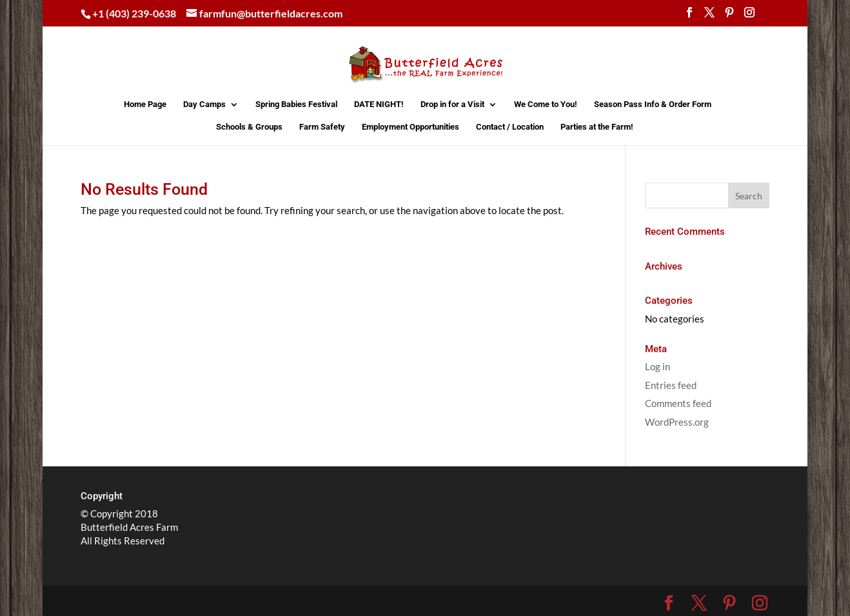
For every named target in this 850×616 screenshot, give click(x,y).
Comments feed (678, 403)
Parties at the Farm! (597, 127)
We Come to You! (546, 104)
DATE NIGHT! (379, 104)
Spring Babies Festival (296, 104)
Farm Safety (322, 127)
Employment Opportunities (410, 127)
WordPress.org (677, 422)
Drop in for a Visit (452, 104)
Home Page (145, 104)
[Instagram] (749, 16)
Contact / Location (510, 127)
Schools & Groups (249, 127)
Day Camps (204, 104)
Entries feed (671, 385)
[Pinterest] (729, 16)
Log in (657, 366)
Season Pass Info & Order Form (653, 104)
